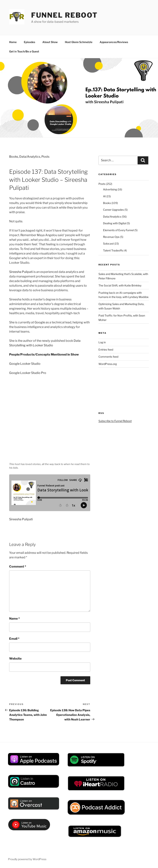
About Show (50, 42)
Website (15, 659)
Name (15, 619)
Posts (45, 157)
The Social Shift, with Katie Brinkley (120, 285)
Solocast (108, 244)
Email (14, 639)
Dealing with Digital (115, 223)
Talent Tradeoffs (113, 250)
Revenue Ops (111, 237)
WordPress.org (108, 364)
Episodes (29, 42)
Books (14, 157)
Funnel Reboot (64, 15)
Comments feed (108, 357)
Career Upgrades (113, 210)
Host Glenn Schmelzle (79, 42)
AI (104, 196)
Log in (102, 342)
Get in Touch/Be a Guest (24, 51)
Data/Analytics (30, 157)
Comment (18, 567)
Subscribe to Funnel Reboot (115, 421)
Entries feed (106, 350)
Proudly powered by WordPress (27, 859)
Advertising (110, 189)
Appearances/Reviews (114, 42)
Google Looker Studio (25, 364)
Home (13, 42)
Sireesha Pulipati (21, 272)
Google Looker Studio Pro (28, 373)
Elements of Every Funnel (118, 230)
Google (40, 322)
